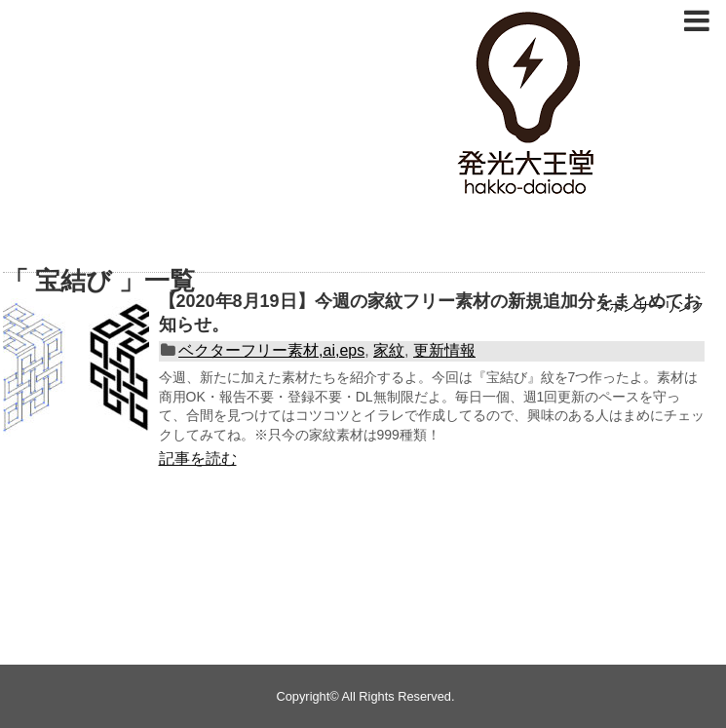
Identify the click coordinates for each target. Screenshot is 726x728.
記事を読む (198, 459)
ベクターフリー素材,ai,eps (271, 350)
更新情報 (444, 350)
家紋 (389, 350)
